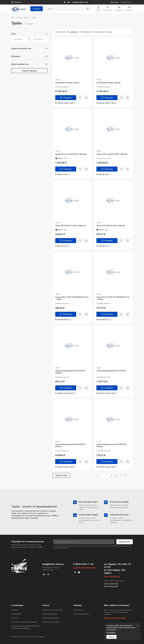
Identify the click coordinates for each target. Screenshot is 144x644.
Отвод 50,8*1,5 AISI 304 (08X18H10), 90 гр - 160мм (72, 298)
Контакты (114, 2)
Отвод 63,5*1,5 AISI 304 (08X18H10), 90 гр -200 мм (113, 298)
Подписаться (125, 542)
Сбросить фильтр (29, 71)
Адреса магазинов (112, 576)
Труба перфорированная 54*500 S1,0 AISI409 (111, 445)
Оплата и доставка (81, 614)
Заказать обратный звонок (84, 568)
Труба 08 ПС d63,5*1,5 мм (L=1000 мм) (70, 226)
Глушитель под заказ (51, 622)
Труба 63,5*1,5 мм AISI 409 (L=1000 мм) (71, 154)
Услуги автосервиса (50, 618)
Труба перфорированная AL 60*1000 (111, 371)
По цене (109, 32)
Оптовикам (16, 614)
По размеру (72, 32)
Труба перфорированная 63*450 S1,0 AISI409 (70, 372)
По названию (99, 32)
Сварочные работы (50, 614)
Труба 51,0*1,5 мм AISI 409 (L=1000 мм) (112, 154)
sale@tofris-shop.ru (53, 564)
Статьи (14, 618)
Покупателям (127, 2)
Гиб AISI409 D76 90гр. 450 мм (67, 83)
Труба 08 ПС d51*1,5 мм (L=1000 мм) (111, 226)
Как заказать (79, 610)
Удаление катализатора (52, 610)
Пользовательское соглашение (24, 622)
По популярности (87, 32)
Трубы (58, 80)
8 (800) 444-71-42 (80, 2)
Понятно (111, 637)
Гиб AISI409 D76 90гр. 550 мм (108, 83)
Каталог (37, 9)
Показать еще (61, 475)
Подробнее (111, 633)
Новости (15, 610)
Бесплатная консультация (115, 618)
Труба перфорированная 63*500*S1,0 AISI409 (70, 445)
